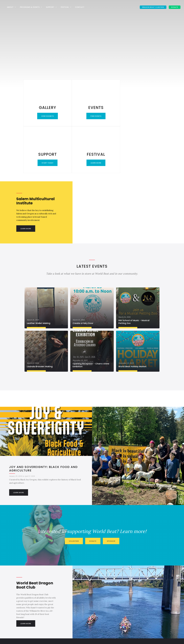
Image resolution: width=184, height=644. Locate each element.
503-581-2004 (101, 612)
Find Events (75, 116)
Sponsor (111, 494)
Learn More (143, 116)
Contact (80, 7)
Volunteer (74, 494)
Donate (93, 494)
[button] (12, 7)
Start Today (109, 116)
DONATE (175, 7)
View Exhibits (40, 116)
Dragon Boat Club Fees (153, 7)
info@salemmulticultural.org (107, 608)
